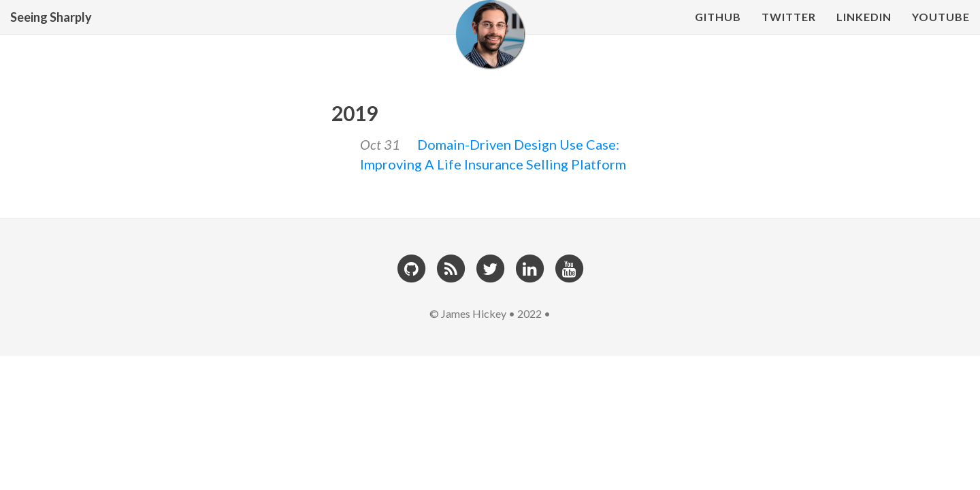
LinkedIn (864, 30)
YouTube (941, 30)
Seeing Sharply (51, 31)
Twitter (789, 30)
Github (718, 30)
